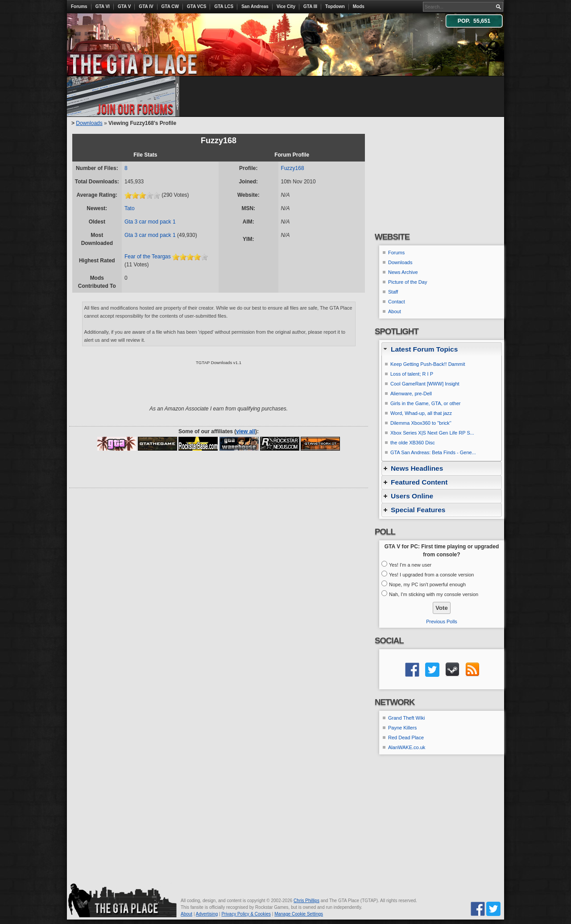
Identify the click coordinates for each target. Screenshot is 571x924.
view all (246, 431)
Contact (397, 302)
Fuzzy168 (293, 168)
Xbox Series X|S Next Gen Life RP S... (432, 433)
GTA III (310, 6)
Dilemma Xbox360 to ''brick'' (421, 423)
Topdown (335, 6)
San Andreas (255, 6)
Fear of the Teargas (148, 257)
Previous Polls (442, 622)
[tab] (442, 349)
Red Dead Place (406, 738)
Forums (79, 6)
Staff (393, 292)
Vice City (286, 6)
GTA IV (146, 6)
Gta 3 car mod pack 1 (150, 222)
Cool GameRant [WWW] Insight (425, 384)
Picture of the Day (408, 282)
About (395, 311)
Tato (130, 208)
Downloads (89, 123)
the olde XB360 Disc (413, 443)
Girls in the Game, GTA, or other (426, 403)
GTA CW (170, 6)
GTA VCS (197, 6)
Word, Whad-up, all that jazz (421, 413)
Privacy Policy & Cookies (246, 914)
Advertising (207, 914)
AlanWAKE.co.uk (407, 747)
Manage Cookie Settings (299, 914)
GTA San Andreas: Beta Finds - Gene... (433, 452)
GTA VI (103, 6)
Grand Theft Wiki (406, 718)
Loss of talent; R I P (412, 374)
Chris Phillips (306, 901)
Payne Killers (402, 728)
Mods (359, 6)
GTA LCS (224, 6)
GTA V (124, 6)
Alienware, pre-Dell (411, 394)
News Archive (403, 272)
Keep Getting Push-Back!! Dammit (428, 364)
